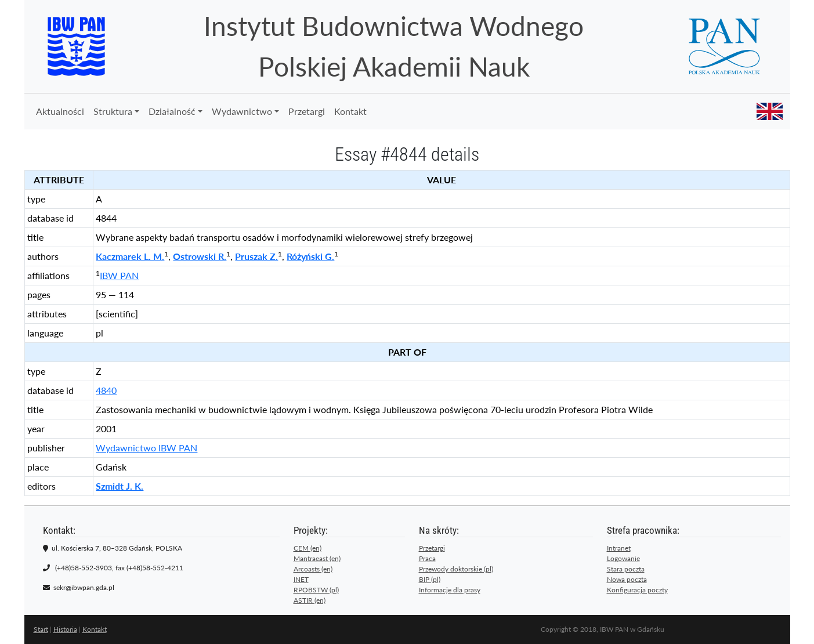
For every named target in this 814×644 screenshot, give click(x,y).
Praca (427, 558)
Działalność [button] (172, 111)
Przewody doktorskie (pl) (456, 569)
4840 (106, 390)
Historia (65, 629)
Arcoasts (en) (313, 569)
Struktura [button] (113, 111)
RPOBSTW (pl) (316, 590)
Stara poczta (626, 569)
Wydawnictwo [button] (242, 111)
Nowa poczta (627, 579)
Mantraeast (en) (317, 558)
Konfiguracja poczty (637, 590)
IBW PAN (119, 275)
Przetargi (307, 111)
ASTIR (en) (310, 600)
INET (301, 579)
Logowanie (623, 558)
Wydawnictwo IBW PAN (146, 448)
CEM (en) (307, 548)
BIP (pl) (430, 579)
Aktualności (60, 111)
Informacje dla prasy (450, 590)
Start (41, 629)
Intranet (619, 548)
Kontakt (350, 111)
